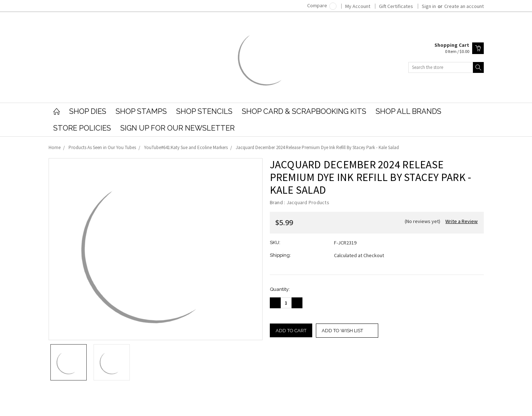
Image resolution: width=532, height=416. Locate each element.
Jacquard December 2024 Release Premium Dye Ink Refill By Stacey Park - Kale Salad (317, 147)
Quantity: (280, 289)
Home (55, 147)
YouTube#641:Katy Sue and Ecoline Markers (186, 147)
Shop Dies (88, 111)
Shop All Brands (409, 111)
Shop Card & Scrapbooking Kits (304, 111)
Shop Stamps (141, 111)
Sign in (429, 6)
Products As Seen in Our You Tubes (102, 147)
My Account (358, 6)
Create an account (464, 6)
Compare (322, 5)
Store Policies (82, 128)
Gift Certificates (396, 6)
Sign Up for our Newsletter (178, 128)
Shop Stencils (204, 111)
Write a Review (461, 221)
